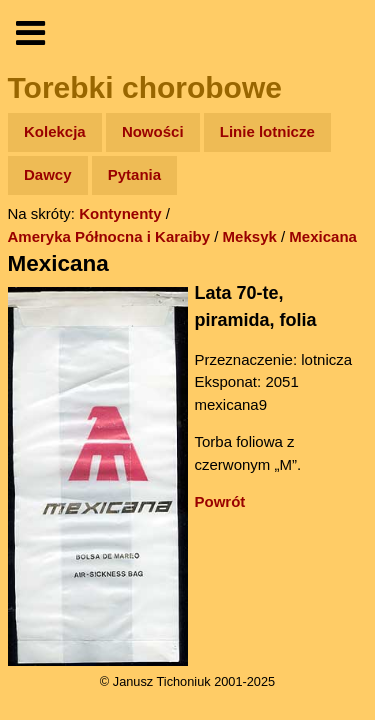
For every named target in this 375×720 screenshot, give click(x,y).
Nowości (153, 131)
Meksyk (250, 236)
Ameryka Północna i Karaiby (109, 236)
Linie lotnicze (267, 131)
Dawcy (48, 174)
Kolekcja (55, 131)
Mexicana (323, 236)
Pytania (134, 174)
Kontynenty (120, 213)
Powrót (220, 501)
